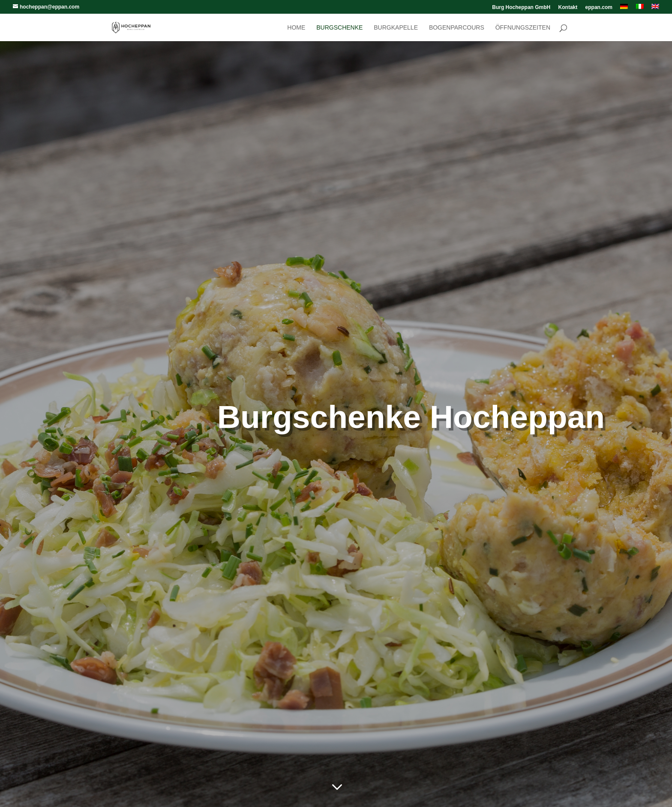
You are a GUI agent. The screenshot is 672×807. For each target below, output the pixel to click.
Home (296, 28)
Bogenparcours (457, 28)
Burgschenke (339, 28)
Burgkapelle (396, 28)
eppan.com (599, 8)
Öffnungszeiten (523, 28)
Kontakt (568, 8)
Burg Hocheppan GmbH (521, 8)
